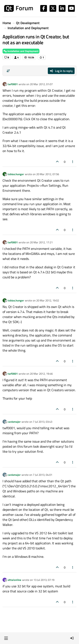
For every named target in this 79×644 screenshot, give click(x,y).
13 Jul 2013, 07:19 (44, 580)
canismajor (14, 422)
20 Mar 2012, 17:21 (41, 242)
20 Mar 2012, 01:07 (41, 84)
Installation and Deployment (21, 51)
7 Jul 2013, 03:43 (43, 422)
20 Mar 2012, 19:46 (41, 374)
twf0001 (13, 84)
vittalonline (14, 580)
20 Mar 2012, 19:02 (48, 300)
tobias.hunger (16, 174)
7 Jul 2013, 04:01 (43, 475)
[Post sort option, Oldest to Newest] (8, 71)
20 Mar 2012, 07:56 (48, 174)
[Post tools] (73, 162)
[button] (6, 638)
